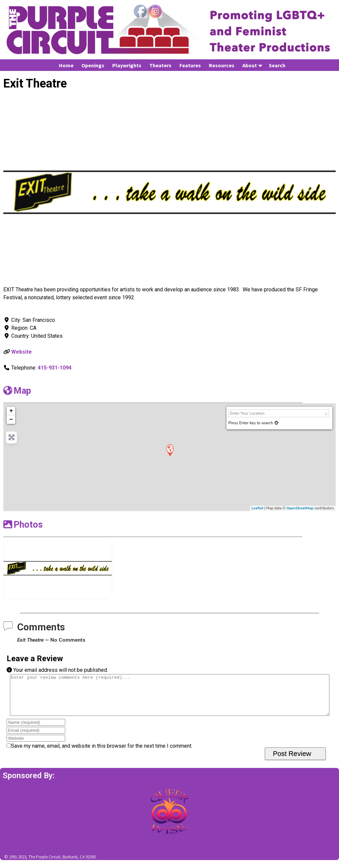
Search (277, 65)
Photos (23, 525)
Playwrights (127, 65)
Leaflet (258, 508)
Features (190, 65)
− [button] (11, 420)
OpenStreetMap (300, 508)
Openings (93, 65)
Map (17, 391)
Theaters (160, 65)
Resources (222, 65)
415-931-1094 (55, 368)
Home (66, 65)
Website (22, 352)
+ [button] (11, 411)
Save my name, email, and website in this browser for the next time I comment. (102, 754)
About (254, 65)
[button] (28, 192)
